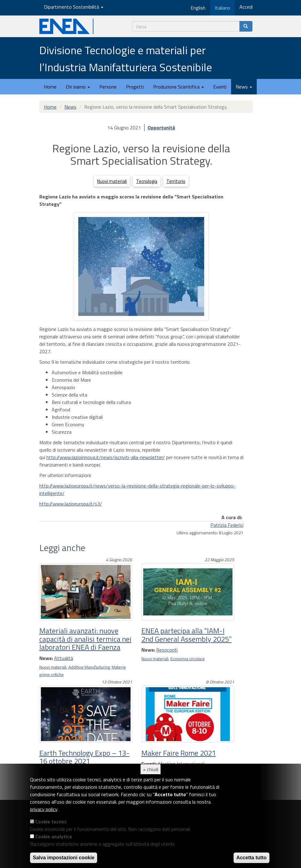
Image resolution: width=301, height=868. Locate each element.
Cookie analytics (54, 836)
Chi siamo (78, 87)
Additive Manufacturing (89, 667)
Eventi (220, 87)
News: (46, 658)
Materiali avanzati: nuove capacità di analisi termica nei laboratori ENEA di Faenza (85, 639)
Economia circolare (188, 659)
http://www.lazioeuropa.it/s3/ (71, 504)
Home (50, 87)
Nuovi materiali (112, 181)
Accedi (246, 7)
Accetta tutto (252, 858)
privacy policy (44, 809)
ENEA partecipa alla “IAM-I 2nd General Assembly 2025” (187, 635)
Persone (108, 87)
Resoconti (167, 650)
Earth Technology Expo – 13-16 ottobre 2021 (84, 757)
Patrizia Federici (227, 525)
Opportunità (161, 128)
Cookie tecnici (51, 822)
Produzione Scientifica (178, 87)
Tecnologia (147, 181)
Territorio (176, 181)
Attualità (64, 658)
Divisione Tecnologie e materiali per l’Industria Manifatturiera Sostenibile (126, 59)
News (244, 87)
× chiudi (151, 769)
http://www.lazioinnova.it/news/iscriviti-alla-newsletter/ (106, 457)
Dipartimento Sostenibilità (74, 7)
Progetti (135, 87)
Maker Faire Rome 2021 (179, 753)
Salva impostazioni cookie (64, 858)
